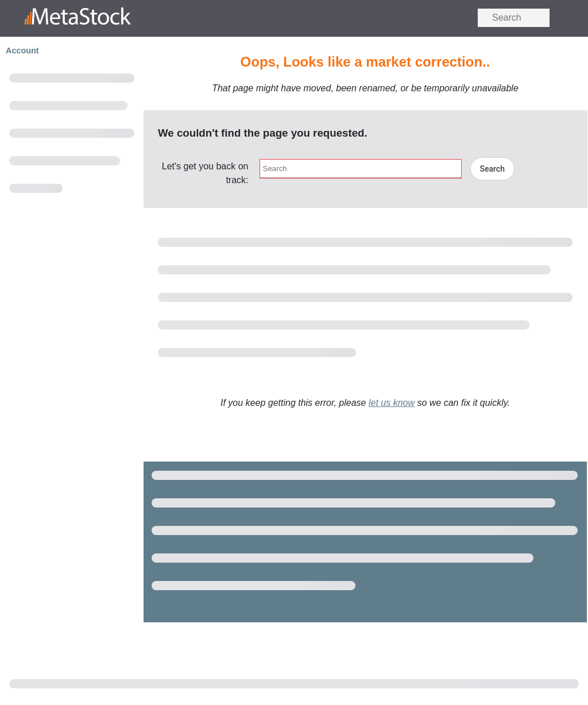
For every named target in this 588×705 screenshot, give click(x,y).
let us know (392, 403)
